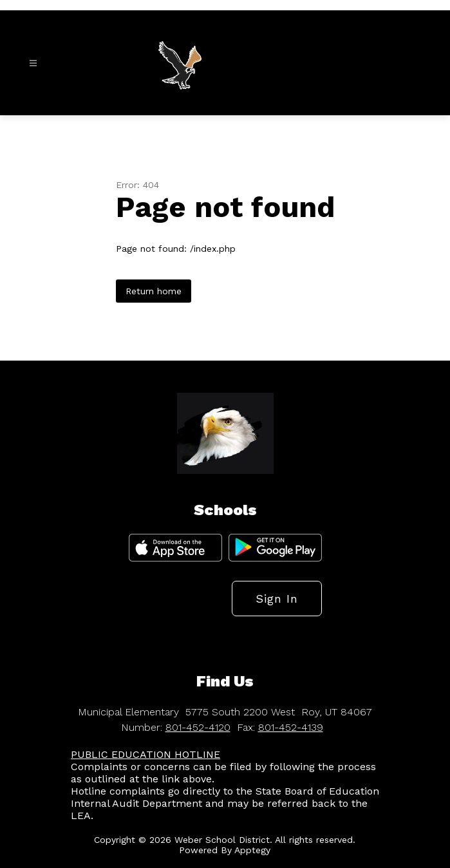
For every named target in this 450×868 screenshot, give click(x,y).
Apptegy (252, 850)
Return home (154, 291)
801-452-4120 (198, 727)
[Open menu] (33, 63)
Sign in (277, 599)
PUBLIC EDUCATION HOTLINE (145, 754)
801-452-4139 (291, 727)
